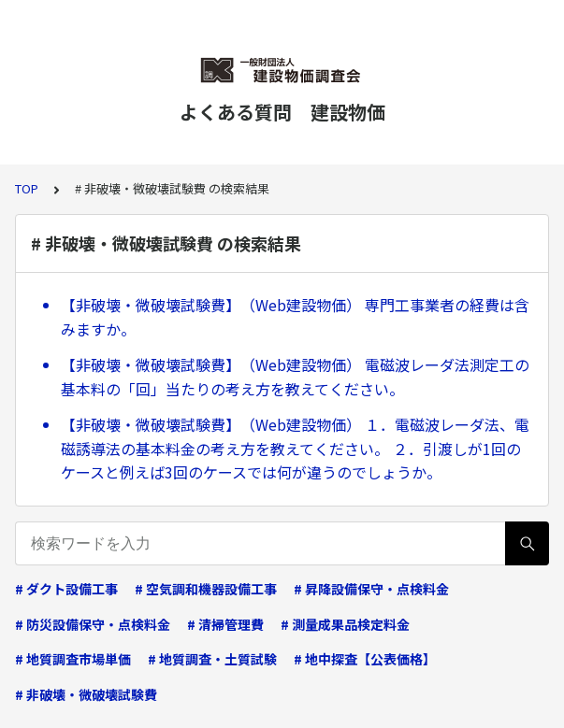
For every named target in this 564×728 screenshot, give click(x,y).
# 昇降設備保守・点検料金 (371, 589)
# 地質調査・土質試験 (212, 659)
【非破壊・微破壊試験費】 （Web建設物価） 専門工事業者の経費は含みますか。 (295, 317)
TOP (27, 188)
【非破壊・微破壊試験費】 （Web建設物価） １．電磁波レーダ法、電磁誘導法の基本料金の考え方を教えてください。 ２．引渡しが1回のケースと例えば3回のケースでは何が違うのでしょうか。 (295, 448)
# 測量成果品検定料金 (345, 624)
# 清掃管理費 (225, 624)
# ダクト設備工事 (66, 589)
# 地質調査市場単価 (73, 659)
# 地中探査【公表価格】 (365, 659)
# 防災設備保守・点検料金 (93, 624)
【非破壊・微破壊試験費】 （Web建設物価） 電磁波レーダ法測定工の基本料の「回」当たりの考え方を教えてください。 (295, 377)
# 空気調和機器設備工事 (206, 589)
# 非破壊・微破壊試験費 (86, 694)
